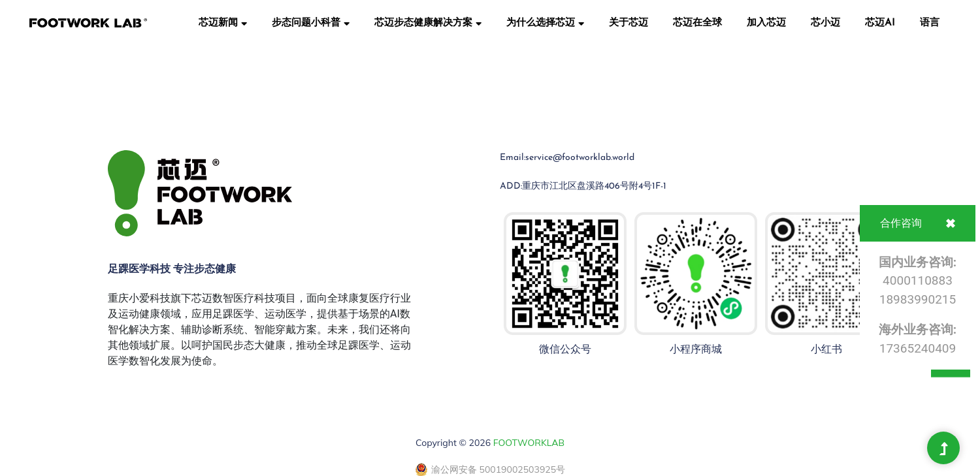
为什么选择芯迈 (545, 23)
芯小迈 (825, 23)
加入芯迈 (766, 23)
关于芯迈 (629, 23)
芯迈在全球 (697, 23)
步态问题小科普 (311, 23)
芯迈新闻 (223, 23)
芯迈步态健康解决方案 (428, 23)
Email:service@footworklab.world (567, 158)
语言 (930, 23)
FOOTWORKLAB (529, 443)
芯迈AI (880, 23)
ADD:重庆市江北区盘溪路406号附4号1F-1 (583, 186)
